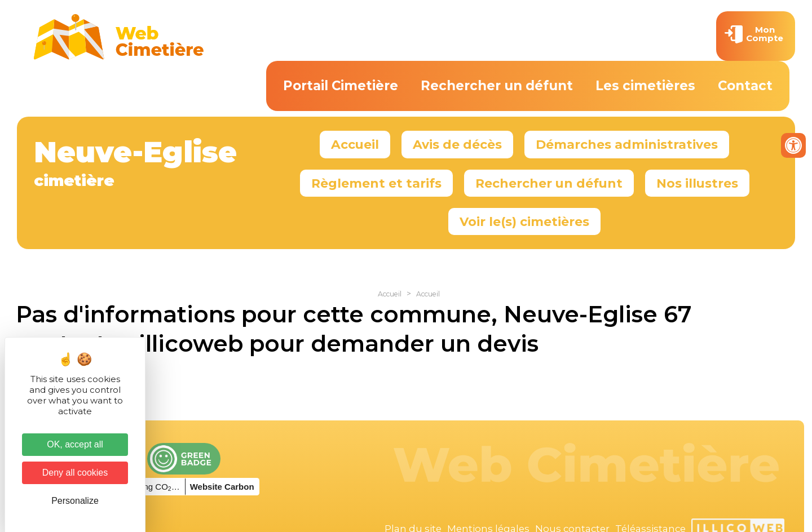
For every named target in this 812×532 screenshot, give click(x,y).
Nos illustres (697, 183)
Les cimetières (645, 86)
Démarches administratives (627, 144)
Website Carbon (222, 487)
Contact (745, 86)
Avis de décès (457, 144)
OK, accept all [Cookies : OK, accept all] (75, 444)
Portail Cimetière (341, 86)
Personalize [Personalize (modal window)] (75, 501)
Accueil (355, 144)
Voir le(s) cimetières (524, 221)
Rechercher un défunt (497, 86)
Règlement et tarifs (376, 183)
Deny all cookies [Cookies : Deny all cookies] (75, 473)
